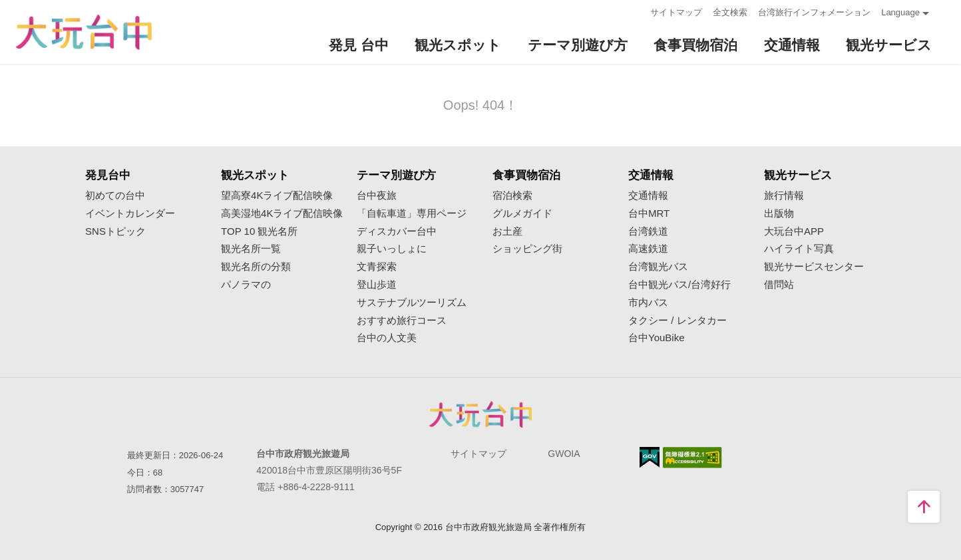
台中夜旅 (377, 196)
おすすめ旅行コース (402, 321)
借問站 (779, 285)
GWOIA (564, 454)
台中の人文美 (387, 338)
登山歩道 (377, 285)
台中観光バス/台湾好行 (679, 285)
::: (636, 11)
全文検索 (730, 12)
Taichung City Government (480, 414)
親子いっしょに (392, 249)
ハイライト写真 (799, 249)
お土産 (507, 231)
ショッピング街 (527, 249)
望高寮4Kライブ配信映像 (277, 196)
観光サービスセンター (814, 267)
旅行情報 (784, 196)
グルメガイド (522, 213)
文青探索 (377, 267)
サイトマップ (676, 12)
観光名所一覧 (251, 249)
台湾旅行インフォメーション (814, 12)
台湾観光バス (658, 267)
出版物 (779, 213)
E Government (650, 457)
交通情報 (648, 196)
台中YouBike (657, 338)
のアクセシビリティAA (692, 458)
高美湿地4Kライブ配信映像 (282, 213)
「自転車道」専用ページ (412, 213)
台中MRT (649, 213)
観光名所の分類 (256, 267)
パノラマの (246, 285)
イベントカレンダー (130, 213)
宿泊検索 (512, 196)
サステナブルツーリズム (412, 303)
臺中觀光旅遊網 (84, 32)
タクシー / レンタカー (677, 321)
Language (900, 12)
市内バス (648, 303)
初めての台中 (115, 196)
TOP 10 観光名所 (259, 231)
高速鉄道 (648, 249)
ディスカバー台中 (397, 231)
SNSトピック (115, 231)
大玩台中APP (794, 231)
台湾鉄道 (648, 231)
